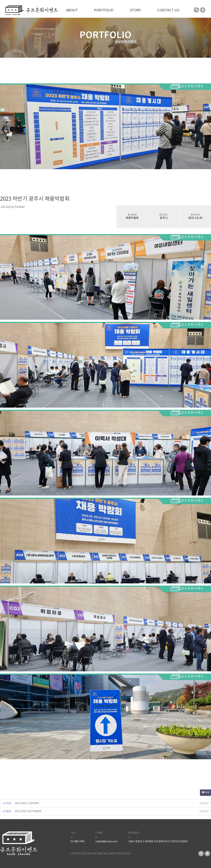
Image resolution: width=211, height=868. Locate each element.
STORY (135, 10)
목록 (205, 793)
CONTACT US (168, 10)
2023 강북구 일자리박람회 (28, 811)
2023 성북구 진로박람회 (27, 803)
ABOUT (72, 10)
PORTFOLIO (104, 10)
